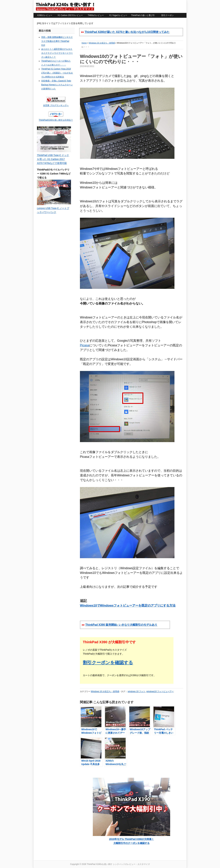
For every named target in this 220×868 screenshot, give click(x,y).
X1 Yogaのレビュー (118, 15)
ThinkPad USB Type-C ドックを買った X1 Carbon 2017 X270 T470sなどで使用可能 (53, 159)
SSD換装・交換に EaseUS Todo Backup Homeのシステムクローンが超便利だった (57, 85)
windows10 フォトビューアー (160, 691)
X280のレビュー (45, 15)
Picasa (85, 345)
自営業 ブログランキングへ (56, 105)
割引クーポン (168, 15)
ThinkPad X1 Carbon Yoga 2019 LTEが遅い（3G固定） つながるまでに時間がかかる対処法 (57, 73)
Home (84, 43)
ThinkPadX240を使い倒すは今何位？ (56, 120)
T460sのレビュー (96, 15)
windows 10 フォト (136, 691)
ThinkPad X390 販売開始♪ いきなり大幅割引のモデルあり (121, 625)
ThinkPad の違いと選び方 (143, 15)
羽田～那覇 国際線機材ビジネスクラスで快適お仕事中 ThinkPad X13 (57, 41)
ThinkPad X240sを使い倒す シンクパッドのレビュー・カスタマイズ (65, 6)
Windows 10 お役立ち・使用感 (102, 43)
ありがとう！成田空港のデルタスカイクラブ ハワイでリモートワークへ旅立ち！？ (57, 53)
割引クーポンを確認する (108, 663)
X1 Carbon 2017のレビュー (70, 15)
